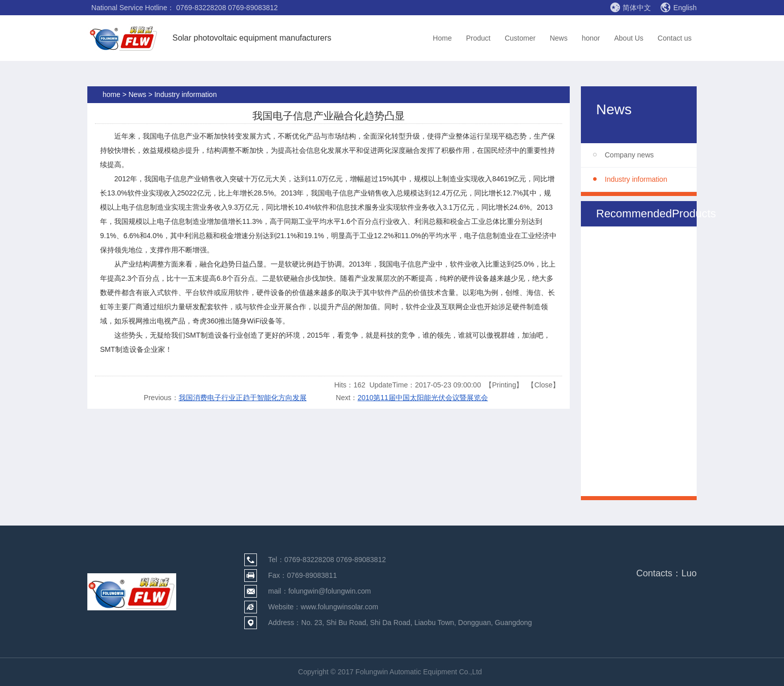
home (111, 94)
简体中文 (630, 7)
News (559, 38)
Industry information (636, 179)
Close (543, 385)
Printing (504, 385)
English (679, 8)
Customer (520, 38)
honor (591, 38)
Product (478, 38)
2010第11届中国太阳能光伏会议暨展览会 (423, 398)
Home (442, 38)
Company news (629, 155)
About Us (629, 38)
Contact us (675, 38)
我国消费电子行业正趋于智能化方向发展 (243, 398)
